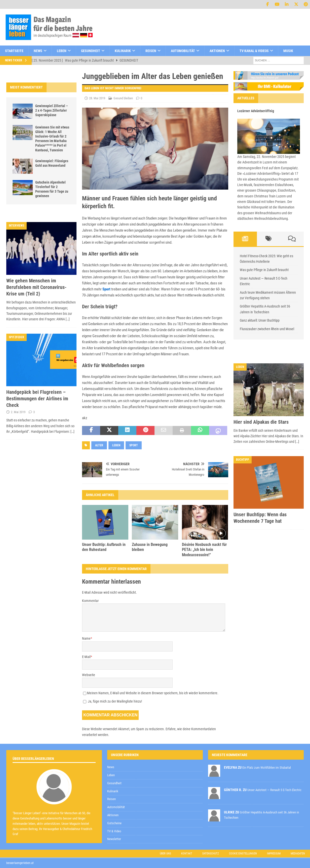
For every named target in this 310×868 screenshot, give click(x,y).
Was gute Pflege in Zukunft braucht (264, 270)
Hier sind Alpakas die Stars (261, 422)
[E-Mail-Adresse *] (231, 734)
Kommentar (90, 601)
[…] (68, 319)
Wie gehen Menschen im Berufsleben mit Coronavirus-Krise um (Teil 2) (36, 287)
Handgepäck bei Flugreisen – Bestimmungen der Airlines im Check (37, 399)
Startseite (14, 51)
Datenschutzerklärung (179, 746)
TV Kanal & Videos (254, 51)
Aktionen (217, 51)
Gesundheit (91, 51)
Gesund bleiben (123, 98)
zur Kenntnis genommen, (197, 747)
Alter (99, 445)
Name (86, 638)
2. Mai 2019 (18, 412)
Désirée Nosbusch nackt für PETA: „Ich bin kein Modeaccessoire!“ (204, 550)
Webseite (89, 675)
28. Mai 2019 (97, 98)
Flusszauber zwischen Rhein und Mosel (267, 329)
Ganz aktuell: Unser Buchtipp (260, 320)
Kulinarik (123, 51)
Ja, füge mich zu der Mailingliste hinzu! (112, 701)
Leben (62, 51)
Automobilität (183, 51)
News (38, 51)
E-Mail (86, 657)
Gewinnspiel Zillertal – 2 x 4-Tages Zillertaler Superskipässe (52, 110)
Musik (288, 51)
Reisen (151, 51)
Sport (106, 289)
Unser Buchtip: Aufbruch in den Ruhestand (104, 547)
